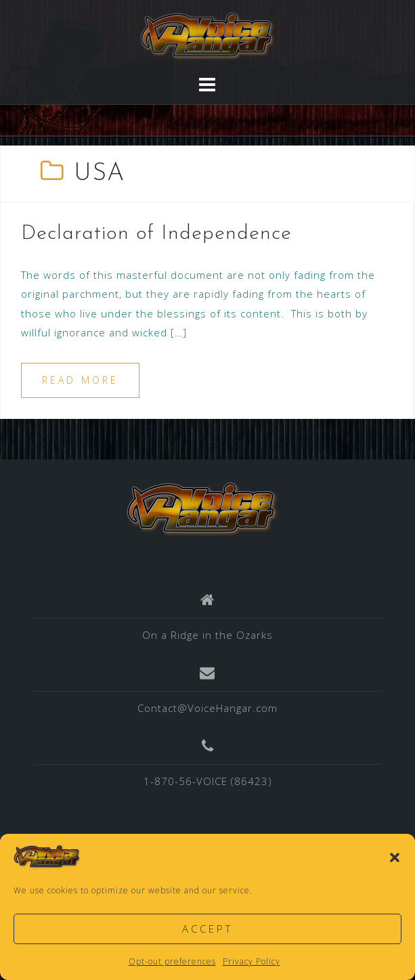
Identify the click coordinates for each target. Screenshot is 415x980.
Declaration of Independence (156, 234)
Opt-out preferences (172, 961)
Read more (80, 380)
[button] (395, 857)
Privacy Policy (252, 961)
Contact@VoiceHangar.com (207, 708)
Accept (207, 929)
